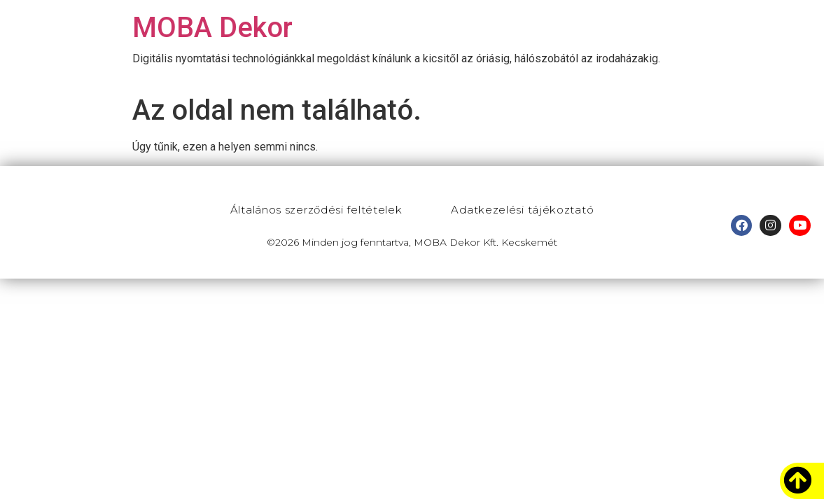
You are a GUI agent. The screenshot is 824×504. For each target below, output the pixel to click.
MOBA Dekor (212, 28)
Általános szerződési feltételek (316, 210)
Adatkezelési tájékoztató (522, 210)
